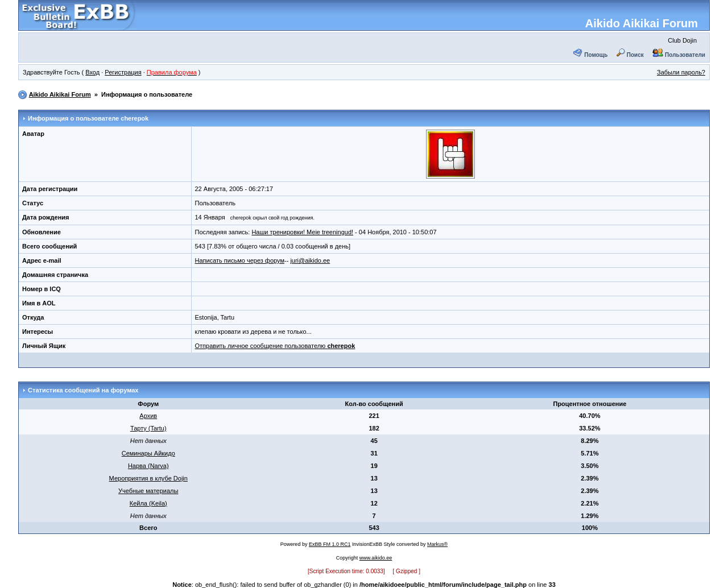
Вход (92, 72)
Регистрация (123, 72)
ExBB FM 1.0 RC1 (330, 544)
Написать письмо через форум (240, 260)
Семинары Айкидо (148, 453)
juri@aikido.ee (310, 260)
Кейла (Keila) (148, 503)
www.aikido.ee (376, 558)
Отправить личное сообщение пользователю (275, 346)
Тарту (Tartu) (148, 428)
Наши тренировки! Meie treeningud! (302, 232)
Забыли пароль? (681, 72)
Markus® (437, 544)
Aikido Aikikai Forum (642, 23)
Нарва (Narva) (148, 466)
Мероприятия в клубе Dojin (148, 478)
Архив (148, 416)
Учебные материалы (148, 491)
